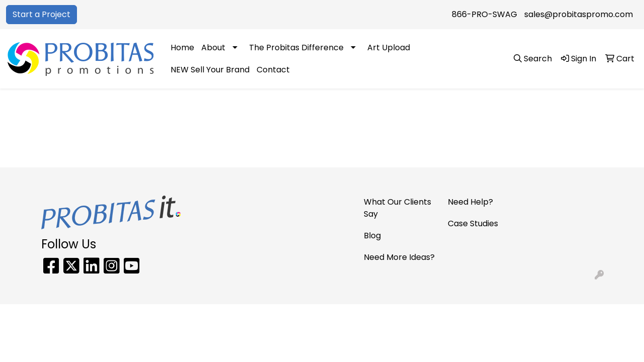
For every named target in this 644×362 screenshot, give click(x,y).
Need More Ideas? (399, 257)
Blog (372, 236)
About (213, 48)
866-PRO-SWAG (485, 14)
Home (182, 48)
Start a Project (42, 14)
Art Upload (389, 48)
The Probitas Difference (296, 48)
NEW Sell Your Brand (210, 70)
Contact (273, 70)
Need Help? (470, 202)
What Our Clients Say (397, 208)
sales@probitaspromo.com (579, 14)
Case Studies (473, 223)
